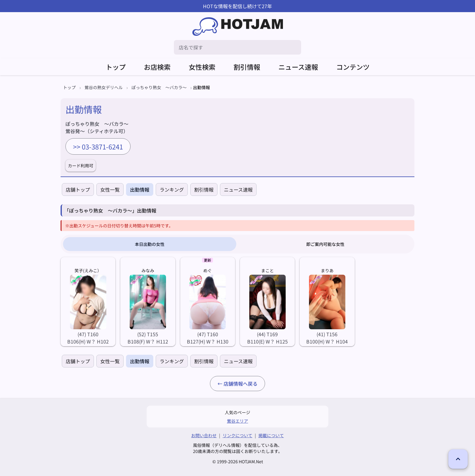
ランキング (172, 189)
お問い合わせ (204, 435)
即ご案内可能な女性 (325, 244)
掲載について (271, 435)
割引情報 (247, 67)
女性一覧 (110, 189)
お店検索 (157, 67)
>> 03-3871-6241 (98, 146)
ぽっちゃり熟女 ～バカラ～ (159, 87)
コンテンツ (353, 67)
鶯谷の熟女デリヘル (104, 87)
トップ (116, 67)
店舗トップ (78, 189)
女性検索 (202, 67)
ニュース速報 (298, 67)
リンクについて (237, 435)
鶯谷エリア (237, 421)
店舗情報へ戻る (241, 384)
